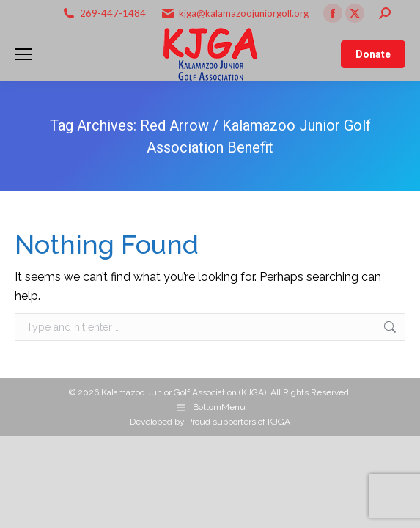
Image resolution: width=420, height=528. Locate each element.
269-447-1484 (113, 13)
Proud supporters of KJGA (239, 422)
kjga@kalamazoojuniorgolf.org (244, 13)
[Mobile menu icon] (23, 54)
